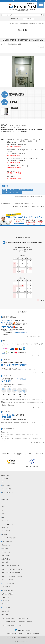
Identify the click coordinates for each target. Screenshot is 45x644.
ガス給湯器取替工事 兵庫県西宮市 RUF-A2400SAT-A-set (28, 207)
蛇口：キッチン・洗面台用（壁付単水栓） (13, 576)
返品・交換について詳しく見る (37, 442)
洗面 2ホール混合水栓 (8, 580)
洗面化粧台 (5, 500)
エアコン (4, 510)
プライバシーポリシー (17, 638)
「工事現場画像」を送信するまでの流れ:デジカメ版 (15, 618)
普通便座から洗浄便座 (8, 594)
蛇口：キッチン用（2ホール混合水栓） (12, 573)
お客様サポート (6, 527)
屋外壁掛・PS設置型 (8, 192)
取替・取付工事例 (16, 23)
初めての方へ (6, 604)
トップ (10, 23)
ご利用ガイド (6, 600)
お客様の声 (5, 549)
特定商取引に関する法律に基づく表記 (31, 638)
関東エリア (15, 633)
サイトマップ (9, 638)
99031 (9, 190)
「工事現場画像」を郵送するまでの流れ (12, 625)
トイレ (4, 503)
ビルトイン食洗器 (7, 489)
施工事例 (4, 534)
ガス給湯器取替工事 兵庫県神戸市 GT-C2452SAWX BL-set (18, 204)
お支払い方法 (6, 611)
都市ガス (18, 192)
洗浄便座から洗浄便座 (8, 590)
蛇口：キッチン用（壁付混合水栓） (11, 566)
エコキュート (6, 482)
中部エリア (29, 633)
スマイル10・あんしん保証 (9, 538)
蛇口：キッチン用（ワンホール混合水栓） (13, 569)
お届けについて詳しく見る (38, 408)
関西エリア (22, 633)
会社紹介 (9, 633)
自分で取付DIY (6, 562)
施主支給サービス (7, 545)
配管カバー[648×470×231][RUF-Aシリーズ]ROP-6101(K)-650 (23, 159)
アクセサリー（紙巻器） (8, 583)
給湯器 (19, 44)
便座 (3, 507)
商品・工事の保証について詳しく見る (35, 337)
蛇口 (3, 517)
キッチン (4, 496)
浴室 (3, 514)
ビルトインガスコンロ (8, 492)
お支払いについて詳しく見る (37, 356)
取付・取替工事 (6, 531)
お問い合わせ (6, 556)
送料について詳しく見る (38, 425)
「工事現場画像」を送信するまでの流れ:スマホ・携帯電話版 (17, 622)
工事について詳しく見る (38, 372)
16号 (4, 190)
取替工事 (30, 190)
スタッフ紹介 (36, 633)
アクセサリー (6, 521)
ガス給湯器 (22, 190)
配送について (6, 615)
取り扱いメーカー (7, 552)
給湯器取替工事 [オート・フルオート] (17, 166)
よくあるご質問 (6, 607)
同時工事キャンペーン (8, 541)
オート (15, 190)
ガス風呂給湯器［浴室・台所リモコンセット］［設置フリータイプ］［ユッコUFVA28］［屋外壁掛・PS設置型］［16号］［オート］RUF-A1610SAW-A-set (24, 141)
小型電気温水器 (6, 485)
